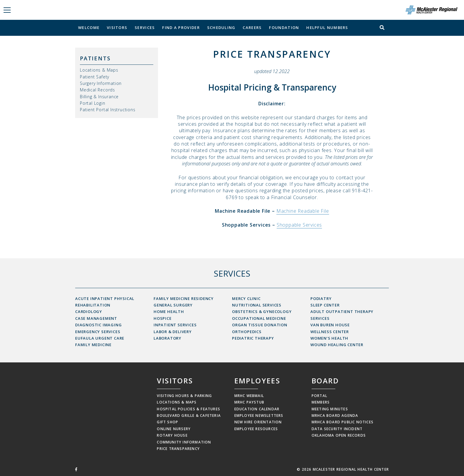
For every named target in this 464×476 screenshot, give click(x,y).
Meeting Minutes (330, 409)
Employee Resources (256, 429)
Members (321, 402)
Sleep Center (325, 305)
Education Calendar (257, 409)
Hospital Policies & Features (188, 409)
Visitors (117, 28)
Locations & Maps (99, 70)
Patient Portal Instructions (108, 110)
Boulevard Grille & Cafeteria (189, 416)
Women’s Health (329, 338)
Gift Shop (167, 422)
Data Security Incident (337, 429)
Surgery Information (101, 83)
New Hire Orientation (258, 422)
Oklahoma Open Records (339, 435)
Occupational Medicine (259, 318)
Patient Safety (95, 77)
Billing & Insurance (99, 97)
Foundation (284, 28)
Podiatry (321, 298)
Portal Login (93, 103)
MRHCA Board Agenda (335, 416)
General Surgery (173, 305)
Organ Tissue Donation (260, 325)
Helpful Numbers (327, 28)
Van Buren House (330, 325)
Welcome (89, 28)
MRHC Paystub (249, 402)
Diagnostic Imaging (98, 325)
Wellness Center (330, 332)
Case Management (96, 318)
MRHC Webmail (249, 396)
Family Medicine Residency (184, 298)
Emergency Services (98, 332)
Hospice (163, 318)
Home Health (169, 312)
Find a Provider (181, 28)
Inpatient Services (175, 325)
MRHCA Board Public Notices (343, 422)
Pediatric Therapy (253, 338)
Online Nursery (174, 429)
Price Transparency (178, 449)
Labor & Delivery (173, 332)
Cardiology (89, 312)
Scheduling (221, 28)
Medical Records (98, 90)
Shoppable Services (299, 225)
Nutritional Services (257, 305)
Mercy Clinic (246, 298)
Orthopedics (247, 332)
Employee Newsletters (259, 416)
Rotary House (172, 435)
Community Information (184, 442)
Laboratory (167, 338)
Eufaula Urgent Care (100, 338)
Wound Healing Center (337, 345)
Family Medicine (93, 345)
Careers (252, 28)
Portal (319, 396)
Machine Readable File (303, 211)
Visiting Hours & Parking (184, 396)
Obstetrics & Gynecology (262, 312)
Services (145, 28)
